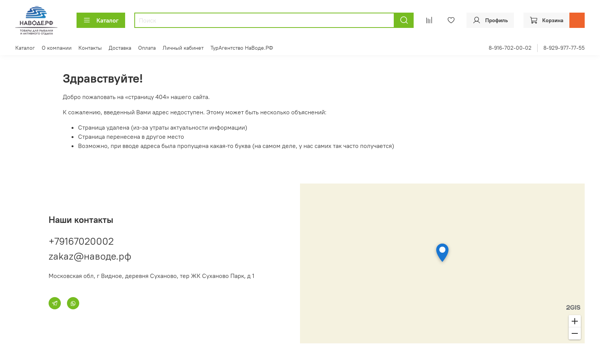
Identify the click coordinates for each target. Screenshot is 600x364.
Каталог (101, 20)
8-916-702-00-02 (510, 48)
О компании (57, 48)
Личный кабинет (183, 48)
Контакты (90, 48)
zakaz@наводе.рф (90, 256)
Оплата (147, 48)
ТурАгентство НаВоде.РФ (242, 48)
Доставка (120, 48)
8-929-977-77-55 (564, 48)
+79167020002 (81, 241)
